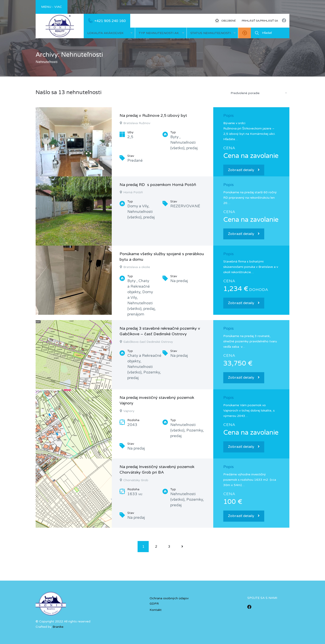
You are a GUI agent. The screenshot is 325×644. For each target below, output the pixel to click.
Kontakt (156, 610)
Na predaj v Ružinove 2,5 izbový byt (153, 115)
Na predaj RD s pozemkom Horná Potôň (158, 185)
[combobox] (109, 33)
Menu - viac (52, 7)
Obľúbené (225, 20)
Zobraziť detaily (244, 170)
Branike (58, 627)
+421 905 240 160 (110, 21)
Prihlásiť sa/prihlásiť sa (260, 21)
